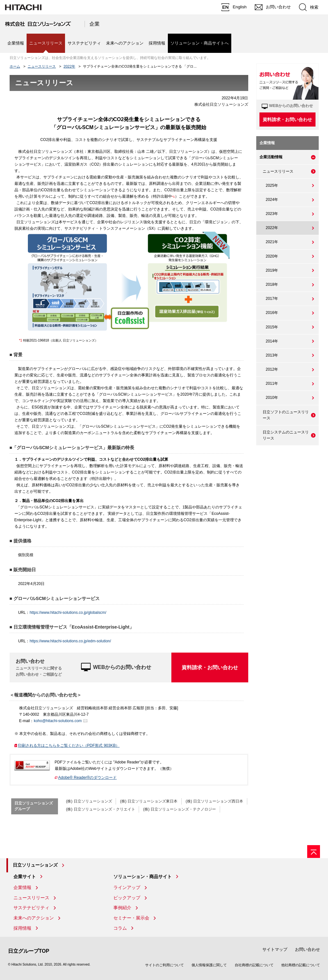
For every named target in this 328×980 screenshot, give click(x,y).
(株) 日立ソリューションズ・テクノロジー (180, 809)
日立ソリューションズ (35, 865)
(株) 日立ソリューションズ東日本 (149, 801)
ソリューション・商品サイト (143, 877)
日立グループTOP (29, 951)
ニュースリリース (42, 66)
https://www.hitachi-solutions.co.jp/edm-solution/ (70, 641)
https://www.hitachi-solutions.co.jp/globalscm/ (68, 613)
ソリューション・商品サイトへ (200, 43)
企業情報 (16, 43)
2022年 (69, 66)
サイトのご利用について (164, 965)
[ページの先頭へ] (314, 852)
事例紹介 (122, 908)
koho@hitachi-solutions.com (58, 721)
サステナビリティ (84, 43)
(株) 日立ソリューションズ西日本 (214, 801)
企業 (94, 24)
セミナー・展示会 (131, 918)
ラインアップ (127, 887)
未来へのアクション (125, 43)
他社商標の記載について (301, 965)
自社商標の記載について (254, 965)
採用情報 (157, 43)
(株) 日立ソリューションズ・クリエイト (101, 809)
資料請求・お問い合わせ (210, 667)
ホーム (15, 66)
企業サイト (25, 877)
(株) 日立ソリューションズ (89, 801)
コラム (120, 928)
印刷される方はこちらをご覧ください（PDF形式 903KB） (71, 745)
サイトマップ (275, 949)
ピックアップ (127, 898)
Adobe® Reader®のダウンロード (88, 778)
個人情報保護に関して (209, 965)
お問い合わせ (307, 949)
